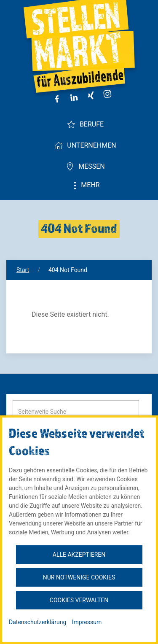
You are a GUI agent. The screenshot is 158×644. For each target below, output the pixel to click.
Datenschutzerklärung (37, 622)
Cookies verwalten (79, 600)
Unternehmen (85, 146)
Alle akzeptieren (79, 555)
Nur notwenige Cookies (79, 577)
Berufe (85, 124)
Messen (85, 167)
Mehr (85, 185)
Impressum (87, 622)
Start (23, 270)
